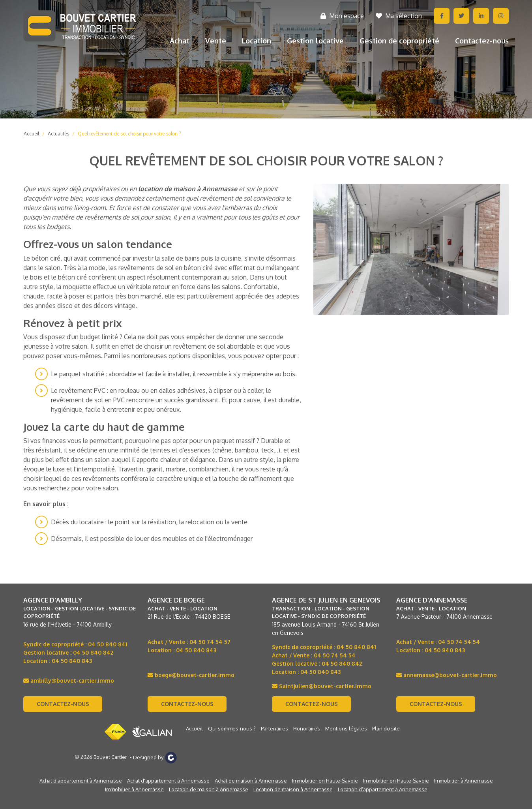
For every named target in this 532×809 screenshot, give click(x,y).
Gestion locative (315, 41)
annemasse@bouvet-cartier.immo (447, 675)
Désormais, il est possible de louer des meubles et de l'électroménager (152, 539)
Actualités (58, 134)
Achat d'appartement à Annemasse (81, 781)
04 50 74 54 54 (335, 655)
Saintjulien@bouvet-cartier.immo (322, 686)
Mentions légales (346, 728)
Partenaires (274, 728)
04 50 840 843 (72, 661)
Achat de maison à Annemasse (251, 781)
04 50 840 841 (108, 644)
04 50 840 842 (93, 652)
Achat (180, 41)
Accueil (31, 134)
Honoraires (307, 728)
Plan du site (386, 728)
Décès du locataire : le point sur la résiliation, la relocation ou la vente (149, 522)
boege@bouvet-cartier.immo (191, 675)
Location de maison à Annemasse (209, 789)
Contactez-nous (482, 41)
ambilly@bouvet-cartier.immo (69, 680)
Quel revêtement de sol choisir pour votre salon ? (129, 134)
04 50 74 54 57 (210, 642)
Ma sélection (399, 16)
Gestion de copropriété (399, 41)
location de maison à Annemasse (188, 189)
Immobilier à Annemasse (464, 781)
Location (257, 41)
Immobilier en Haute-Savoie (325, 781)
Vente (216, 41)
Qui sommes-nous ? (232, 728)
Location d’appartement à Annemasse (383, 789)
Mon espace (342, 16)
